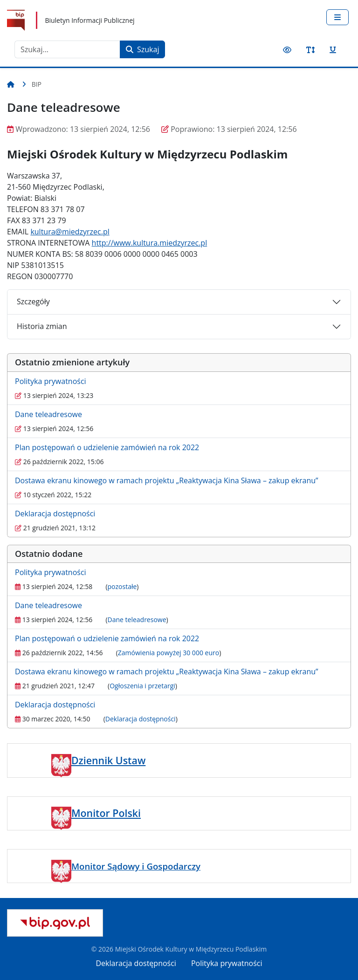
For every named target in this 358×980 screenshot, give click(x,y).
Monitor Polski (106, 813)
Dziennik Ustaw (108, 760)
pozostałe (122, 586)
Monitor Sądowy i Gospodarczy (136, 866)
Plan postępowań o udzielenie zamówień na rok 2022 (107, 447)
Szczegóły (33, 302)
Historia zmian (42, 326)
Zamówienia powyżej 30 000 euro (169, 653)
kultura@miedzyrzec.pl (70, 232)
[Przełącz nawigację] (337, 17)
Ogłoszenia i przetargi (142, 686)
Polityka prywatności (51, 381)
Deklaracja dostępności (55, 514)
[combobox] (67, 49)
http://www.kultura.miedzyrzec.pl (150, 243)
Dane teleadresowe (48, 414)
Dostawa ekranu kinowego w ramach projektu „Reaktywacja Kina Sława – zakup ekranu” (167, 480)
